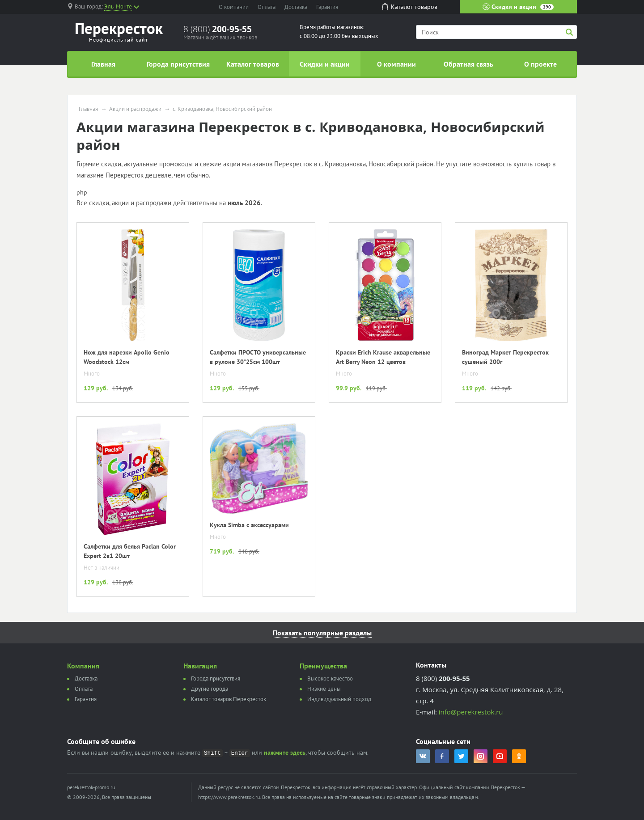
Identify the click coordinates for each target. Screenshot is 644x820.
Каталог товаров (253, 64)
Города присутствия (178, 64)
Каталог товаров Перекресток (229, 699)
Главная (103, 64)
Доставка (296, 7)
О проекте (540, 64)
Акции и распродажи (135, 109)
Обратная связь (468, 64)
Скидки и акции (518, 7)
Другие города (210, 689)
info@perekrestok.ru (471, 712)
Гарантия (327, 7)
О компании (234, 7)
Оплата (267, 7)
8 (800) (218, 29)
